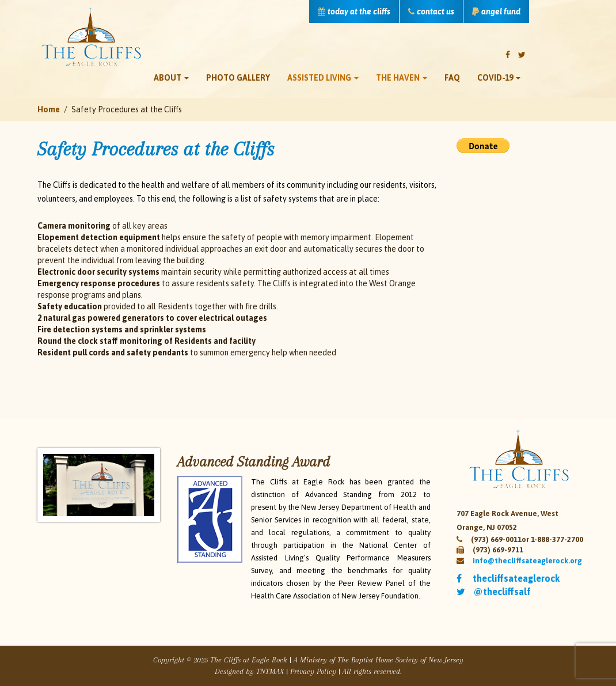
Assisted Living (323, 78)
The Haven (402, 78)
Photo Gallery (238, 78)
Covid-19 (499, 78)
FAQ (452, 78)
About (171, 78)
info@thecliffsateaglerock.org (527, 561)
